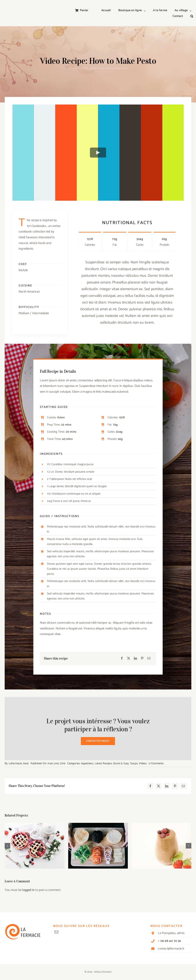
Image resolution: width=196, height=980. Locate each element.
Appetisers (87, 763)
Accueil (72, 68)
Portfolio (84, 68)
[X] (129, 659)
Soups (134, 763)
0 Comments (156, 763)
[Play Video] (98, 153)
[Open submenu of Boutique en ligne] (146, 11)
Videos (143, 763)
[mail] (56, 932)
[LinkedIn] (135, 659)
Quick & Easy (121, 763)
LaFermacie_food (19, 763)
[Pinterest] (142, 659)
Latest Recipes (103, 763)
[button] (192, 16)
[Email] (149, 659)
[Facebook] (122, 659)
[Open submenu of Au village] (191, 11)
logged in (28, 890)
